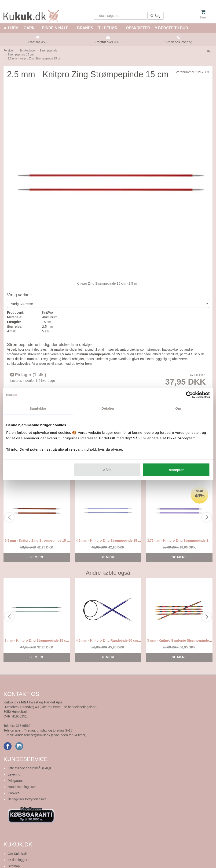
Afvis (107, 469)
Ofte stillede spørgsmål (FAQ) (29, 768)
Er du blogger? (18, 860)
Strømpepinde (48, 51)
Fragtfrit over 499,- (108, 42)
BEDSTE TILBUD (172, 28)
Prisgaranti (16, 781)
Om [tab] (178, 408)
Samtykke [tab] (38, 408)
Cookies (14, 793)
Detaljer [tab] (108, 408)
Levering (14, 774)
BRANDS (85, 28)
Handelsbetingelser (22, 787)
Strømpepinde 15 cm (20, 55)
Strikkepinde (27, 51)
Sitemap (14, 866)
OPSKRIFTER (138, 28)
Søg (156, 16)
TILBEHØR (108, 28)
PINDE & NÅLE (55, 28)
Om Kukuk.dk (18, 854)
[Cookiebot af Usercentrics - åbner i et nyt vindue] (189, 395)
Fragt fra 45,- (37, 42)
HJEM (11, 28)
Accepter (176, 469)
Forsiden (9, 51)
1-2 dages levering (179, 42)
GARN (29, 28)
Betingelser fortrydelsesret (27, 799)
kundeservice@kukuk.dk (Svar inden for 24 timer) (50, 735)
